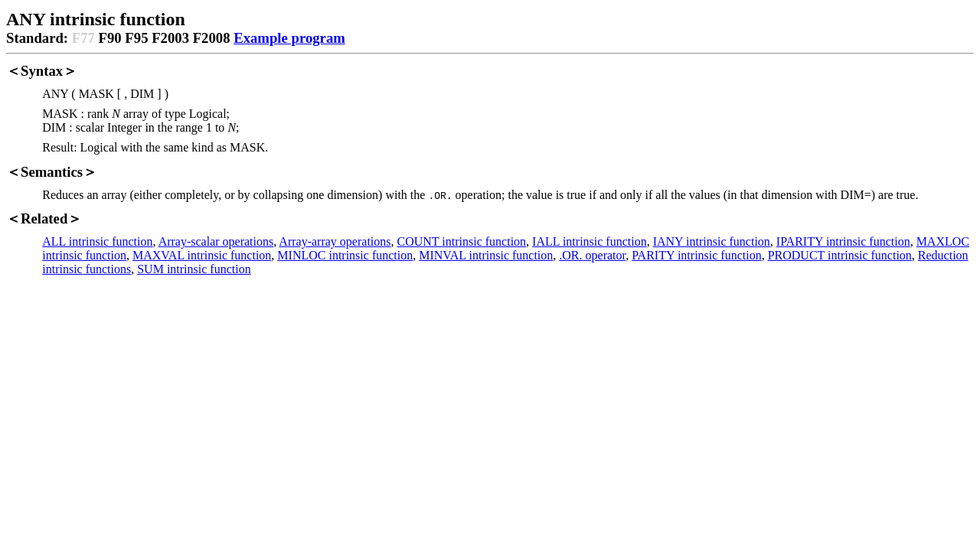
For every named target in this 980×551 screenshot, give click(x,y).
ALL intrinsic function (97, 241)
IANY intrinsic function (712, 241)
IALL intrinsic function (590, 241)
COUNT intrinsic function (462, 241)
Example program (289, 38)
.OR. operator (592, 255)
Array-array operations (335, 241)
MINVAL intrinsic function (486, 255)
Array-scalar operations (216, 241)
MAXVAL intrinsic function (202, 255)
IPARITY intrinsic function (843, 241)
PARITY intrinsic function (696, 255)
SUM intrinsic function (194, 269)
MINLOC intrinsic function (345, 255)
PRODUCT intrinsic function (840, 255)
